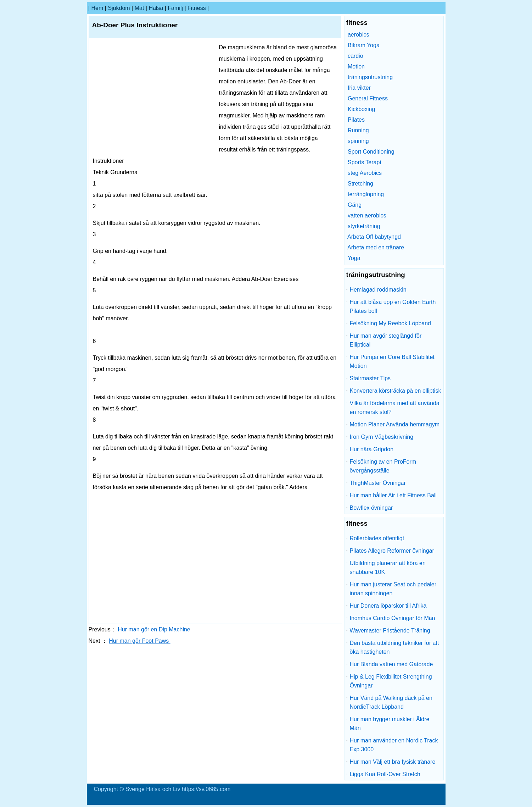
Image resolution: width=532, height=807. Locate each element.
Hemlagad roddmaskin (378, 290)
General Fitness (368, 98)
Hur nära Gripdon (372, 449)
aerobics (358, 35)
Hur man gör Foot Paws (139, 641)
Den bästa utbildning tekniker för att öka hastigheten (394, 647)
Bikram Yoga (364, 45)
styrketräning (364, 226)
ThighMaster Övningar (378, 483)
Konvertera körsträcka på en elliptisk (396, 391)
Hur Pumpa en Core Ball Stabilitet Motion (392, 361)
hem (97, 8)
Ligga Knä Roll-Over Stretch (385, 774)
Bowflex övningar (371, 508)
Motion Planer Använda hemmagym (395, 424)
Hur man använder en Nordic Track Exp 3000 (394, 745)
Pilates (356, 120)
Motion (356, 67)
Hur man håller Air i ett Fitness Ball (393, 495)
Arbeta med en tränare (376, 247)
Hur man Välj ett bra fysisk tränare (393, 762)
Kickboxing (361, 109)
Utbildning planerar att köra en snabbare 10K (388, 568)
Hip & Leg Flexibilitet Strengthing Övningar (391, 681)
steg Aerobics (365, 173)
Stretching (360, 184)
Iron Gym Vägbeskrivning (382, 437)
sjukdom (119, 8)
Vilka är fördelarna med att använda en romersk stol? (395, 408)
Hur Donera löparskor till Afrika (388, 606)
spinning (358, 141)
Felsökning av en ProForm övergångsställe (383, 466)
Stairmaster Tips (370, 378)
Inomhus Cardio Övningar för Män (393, 618)
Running (358, 130)
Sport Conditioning (371, 152)
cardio (355, 56)
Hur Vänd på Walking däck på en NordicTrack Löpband (391, 702)
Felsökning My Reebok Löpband (390, 323)
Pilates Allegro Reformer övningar (392, 551)
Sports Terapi (364, 162)
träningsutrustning (370, 77)
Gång (355, 205)
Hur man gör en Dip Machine (155, 629)
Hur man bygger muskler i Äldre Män (390, 724)
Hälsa (156, 8)
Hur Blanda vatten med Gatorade (391, 664)
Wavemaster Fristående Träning (390, 631)
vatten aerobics (367, 215)
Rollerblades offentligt (377, 538)
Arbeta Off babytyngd (374, 237)
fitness (197, 8)
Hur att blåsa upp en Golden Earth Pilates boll (393, 306)
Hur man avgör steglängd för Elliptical (386, 340)
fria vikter (359, 88)
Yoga (354, 258)
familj (175, 8)
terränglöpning (366, 194)
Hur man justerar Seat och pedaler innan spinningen (393, 589)
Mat (139, 8)
